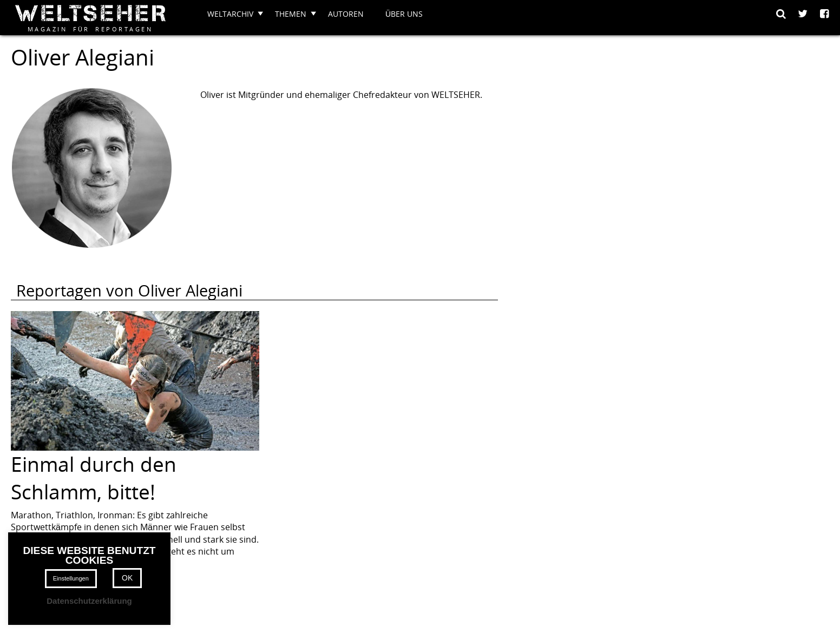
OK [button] (127, 578)
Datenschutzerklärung (89, 601)
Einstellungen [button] (71, 578)
